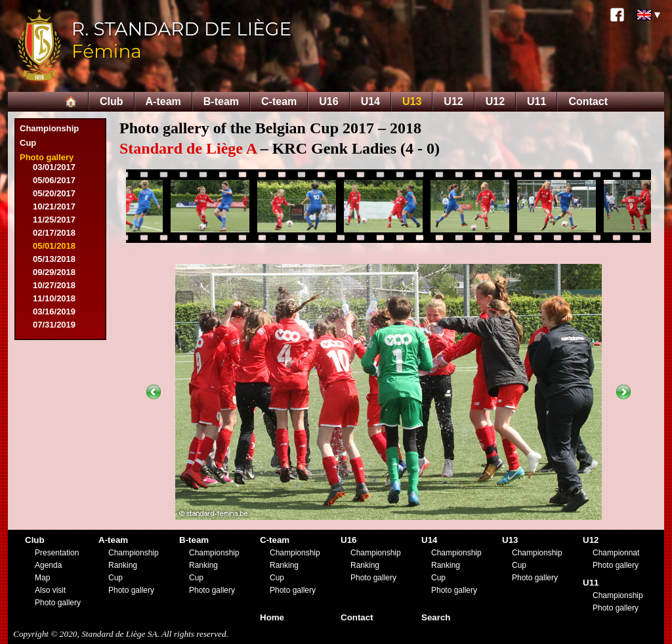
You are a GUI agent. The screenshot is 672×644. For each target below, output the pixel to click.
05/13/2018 (54, 259)
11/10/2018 (54, 298)
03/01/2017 (54, 167)
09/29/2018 (54, 272)
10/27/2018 (54, 285)
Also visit (50, 590)
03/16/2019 (54, 311)
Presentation (57, 553)
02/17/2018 (54, 233)
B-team (221, 101)
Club (112, 101)
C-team (279, 101)
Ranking (123, 565)
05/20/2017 (54, 193)
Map (42, 578)
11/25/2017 (54, 220)
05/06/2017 (54, 180)
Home (272, 617)
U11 (536, 101)
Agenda (48, 565)
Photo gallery (47, 157)
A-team (163, 101)
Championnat (616, 553)
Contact (588, 101)
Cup (28, 143)
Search (436, 617)
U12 (453, 101)
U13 (412, 101)
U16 (328, 101)
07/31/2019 (54, 325)
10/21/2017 (54, 206)
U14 (370, 101)
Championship (49, 128)
